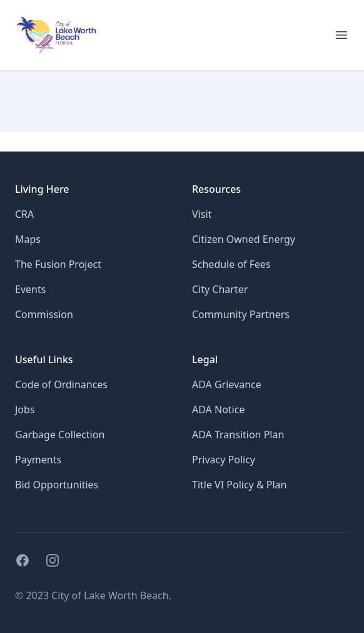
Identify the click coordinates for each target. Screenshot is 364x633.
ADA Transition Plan (238, 435)
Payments (38, 460)
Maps (28, 239)
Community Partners (241, 314)
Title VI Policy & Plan (239, 485)
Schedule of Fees (231, 264)
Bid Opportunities (57, 485)
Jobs (25, 409)
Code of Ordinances (61, 384)
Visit (202, 214)
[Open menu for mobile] (341, 35)
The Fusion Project (58, 264)
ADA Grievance (227, 384)
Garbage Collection (60, 435)
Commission (44, 314)
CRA (24, 214)
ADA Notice (218, 409)
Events (30, 289)
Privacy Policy (224, 460)
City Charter (220, 289)
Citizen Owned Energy (244, 239)
